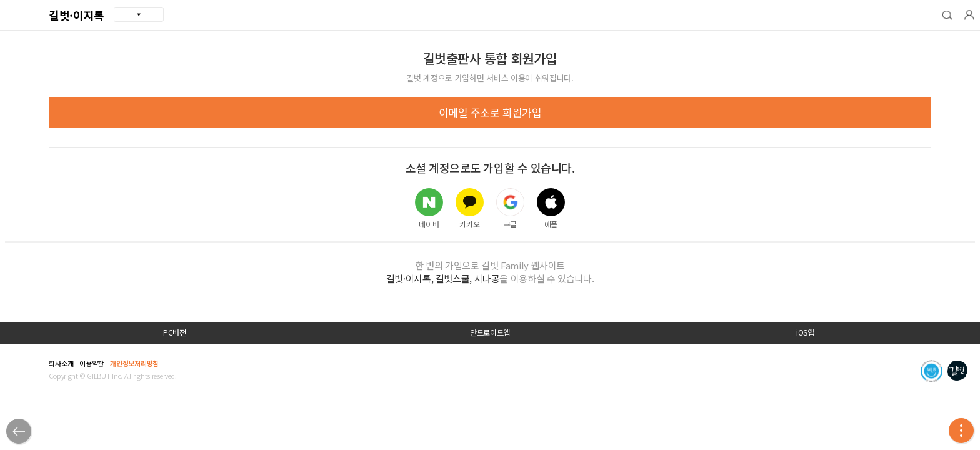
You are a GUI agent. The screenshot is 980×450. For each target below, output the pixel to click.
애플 (551, 208)
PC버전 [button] (175, 332)
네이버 (429, 208)
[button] (947, 15)
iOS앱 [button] (805, 332)
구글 (510, 208)
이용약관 (92, 363)
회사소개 (61, 363)
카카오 (470, 208)
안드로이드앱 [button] (490, 332)
